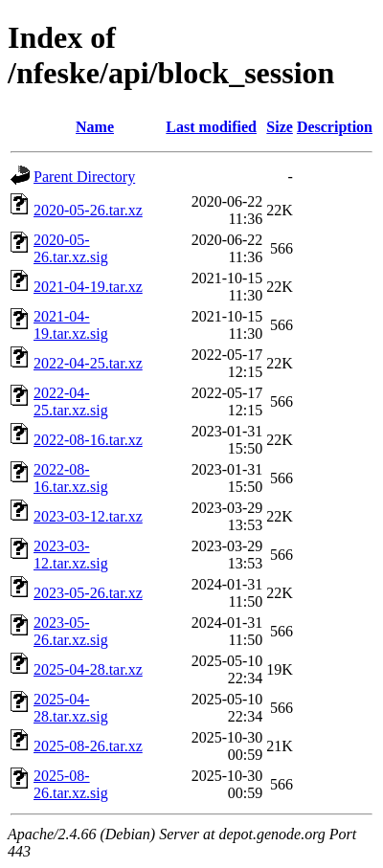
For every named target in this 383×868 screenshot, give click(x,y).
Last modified (211, 127)
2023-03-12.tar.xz (88, 516)
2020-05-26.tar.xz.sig (71, 248)
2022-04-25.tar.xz (88, 363)
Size (280, 127)
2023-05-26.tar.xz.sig (71, 631)
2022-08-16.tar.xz (88, 440)
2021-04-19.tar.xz (88, 287)
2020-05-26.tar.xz (88, 210)
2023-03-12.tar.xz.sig (71, 555)
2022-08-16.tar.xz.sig (71, 478)
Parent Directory (84, 177)
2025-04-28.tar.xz (88, 669)
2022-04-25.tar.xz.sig (71, 401)
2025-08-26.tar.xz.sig (71, 784)
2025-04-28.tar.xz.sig (71, 708)
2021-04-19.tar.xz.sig (71, 325)
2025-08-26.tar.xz (88, 746)
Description (335, 127)
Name (95, 127)
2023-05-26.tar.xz (88, 593)
